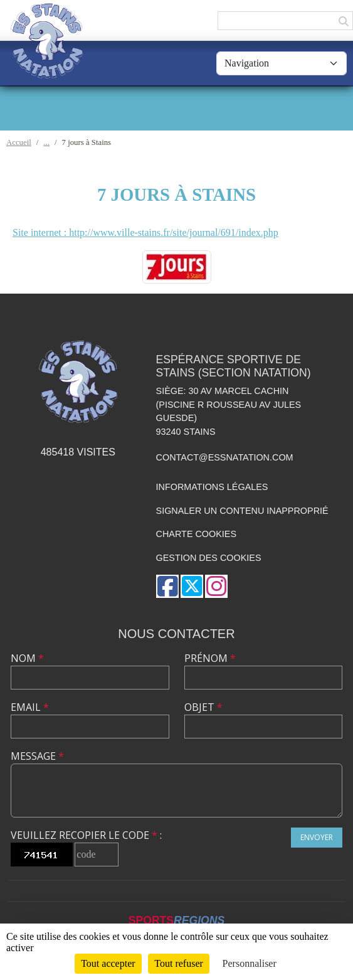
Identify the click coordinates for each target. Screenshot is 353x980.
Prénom (210, 658)
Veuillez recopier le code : (86, 835)
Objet (203, 707)
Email (30, 707)
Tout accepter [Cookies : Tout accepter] (108, 963)
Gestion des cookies (209, 558)
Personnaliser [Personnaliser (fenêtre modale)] (250, 963)
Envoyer (317, 837)
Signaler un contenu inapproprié (242, 511)
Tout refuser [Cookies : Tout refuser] (179, 963)
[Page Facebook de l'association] (167, 586)
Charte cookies (196, 534)
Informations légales (212, 487)
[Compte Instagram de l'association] (216, 586)
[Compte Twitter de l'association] (192, 586)
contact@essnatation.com (225, 457)
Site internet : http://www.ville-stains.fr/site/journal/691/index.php (145, 232)
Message (37, 756)
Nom (27, 658)
